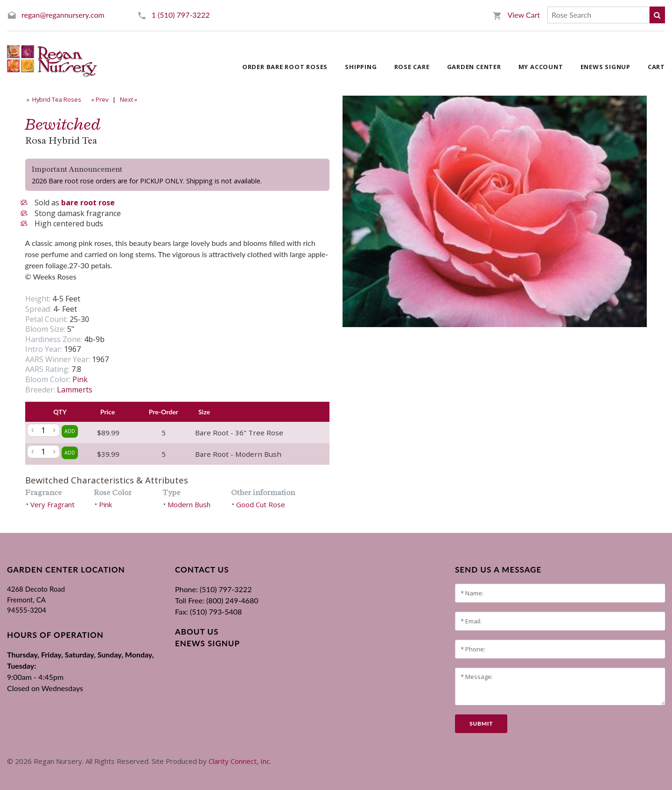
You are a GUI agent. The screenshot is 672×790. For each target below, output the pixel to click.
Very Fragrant (52, 504)
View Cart (524, 15)
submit (481, 724)
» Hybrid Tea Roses (53, 99)
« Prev (99, 99)
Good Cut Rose (261, 504)
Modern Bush (189, 504)
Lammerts (75, 390)
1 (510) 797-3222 (181, 15)
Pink (80, 379)
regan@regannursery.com (63, 15)
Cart (656, 67)
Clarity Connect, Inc (239, 761)
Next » (129, 99)
